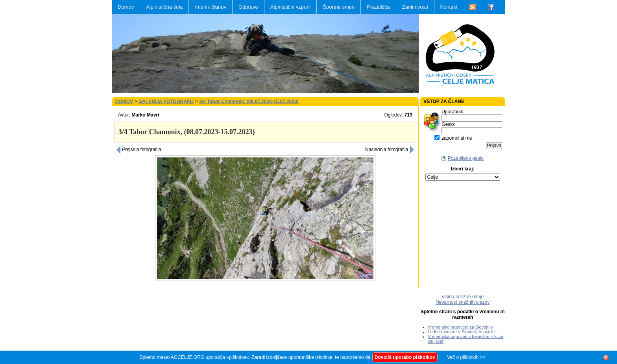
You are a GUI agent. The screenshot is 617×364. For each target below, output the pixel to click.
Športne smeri (339, 7)
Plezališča (378, 7)
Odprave (248, 7)
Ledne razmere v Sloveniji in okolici (462, 332)
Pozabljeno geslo (466, 158)
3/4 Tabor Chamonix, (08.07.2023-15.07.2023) (249, 102)
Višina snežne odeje (463, 297)
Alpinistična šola (164, 7)
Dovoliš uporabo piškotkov (405, 357)
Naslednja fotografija (390, 150)
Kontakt (449, 7)
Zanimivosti (415, 7)
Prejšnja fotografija (139, 150)
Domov (126, 7)
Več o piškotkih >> (466, 357)
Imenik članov (210, 7)
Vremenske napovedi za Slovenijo (460, 327)
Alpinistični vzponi (291, 7)
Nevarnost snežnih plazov (463, 302)
